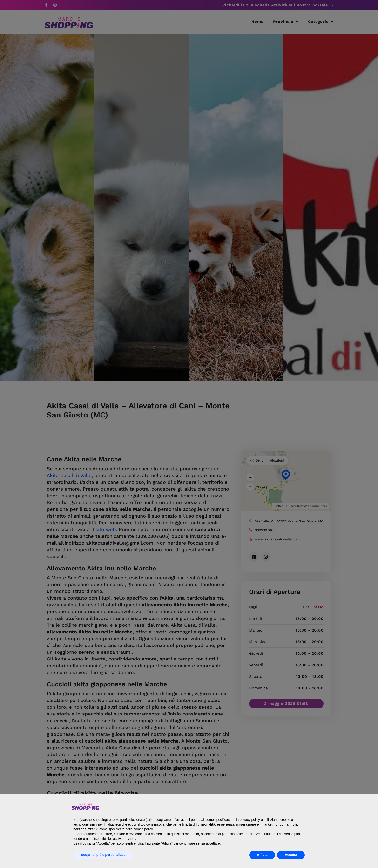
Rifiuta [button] (262, 855)
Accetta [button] (291, 855)
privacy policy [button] (250, 820)
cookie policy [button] (143, 829)
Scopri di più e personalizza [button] (103, 855)
